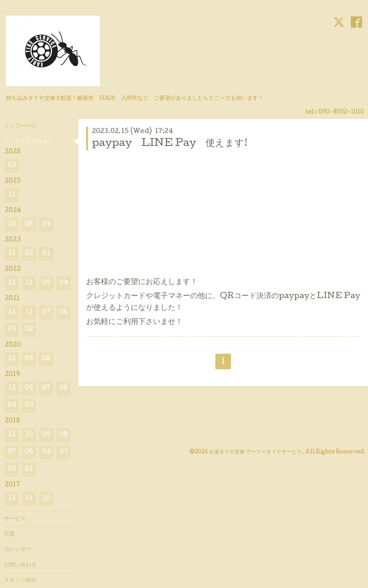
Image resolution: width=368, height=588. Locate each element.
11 (12, 195)
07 (46, 312)
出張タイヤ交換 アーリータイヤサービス (255, 452)
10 (12, 224)
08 (29, 224)
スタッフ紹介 (20, 581)
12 (12, 283)
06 (63, 312)
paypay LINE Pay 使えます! (170, 144)
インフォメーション (29, 142)
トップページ (20, 126)
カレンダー (18, 550)
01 (46, 254)
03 (12, 166)
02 (29, 254)
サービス (15, 519)
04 (46, 224)
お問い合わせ (20, 565)
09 (46, 283)
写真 (9, 534)
